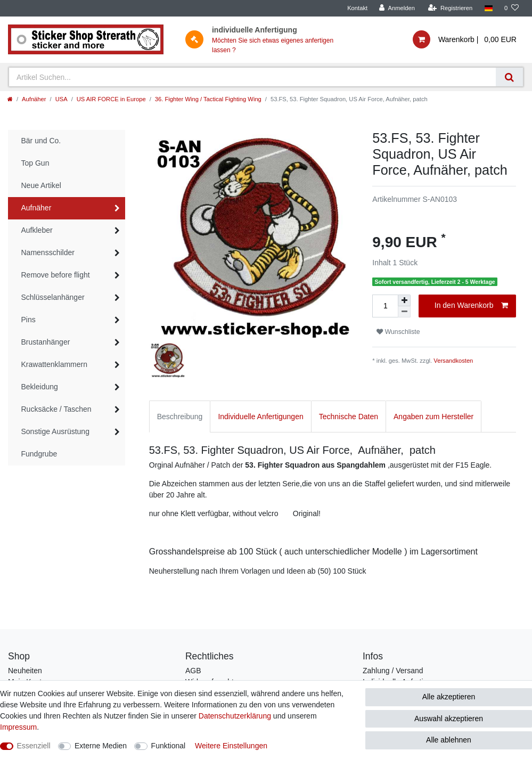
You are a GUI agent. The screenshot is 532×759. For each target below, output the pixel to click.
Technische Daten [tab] (349, 417)
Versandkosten (453, 361)
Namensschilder (48, 252)
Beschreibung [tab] (180, 417)
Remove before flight (56, 275)
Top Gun (35, 163)
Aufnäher (34, 99)
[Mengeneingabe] (385, 306)
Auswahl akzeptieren (449, 719)
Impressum (18, 727)
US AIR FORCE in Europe (111, 99)
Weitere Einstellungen (231, 746)
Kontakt (357, 8)
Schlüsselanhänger (53, 297)
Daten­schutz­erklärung (235, 716)
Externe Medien (101, 746)
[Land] (488, 8)
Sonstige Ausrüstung (55, 431)
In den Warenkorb (471, 306)
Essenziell (34, 746)
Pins (28, 320)
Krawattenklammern (55, 364)
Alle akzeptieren (449, 697)
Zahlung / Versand (393, 671)
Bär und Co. (41, 141)
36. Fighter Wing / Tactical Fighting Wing (208, 99)
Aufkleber (37, 230)
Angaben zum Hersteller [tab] (433, 417)
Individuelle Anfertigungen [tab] (260, 417)
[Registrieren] (450, 8)
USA (62, 99)
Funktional (169, 746)
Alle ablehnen (449, 740)
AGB (193, 671)
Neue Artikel (41, 185)
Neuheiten (25, 671)
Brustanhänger (46, 342)
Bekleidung (40, 387)
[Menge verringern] (404, 312)
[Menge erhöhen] (404, 300)
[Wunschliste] (511, 8)
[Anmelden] (397, 8)
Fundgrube (39, 454)
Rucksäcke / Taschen (56, 409)
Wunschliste (398, 332)
